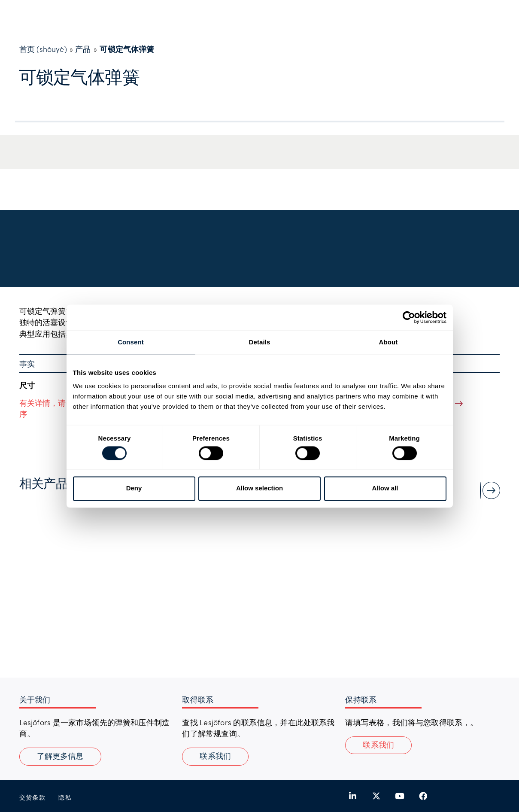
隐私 (65, 797)
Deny (134, 488)
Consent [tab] (131, 342)
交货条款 (33, 797)
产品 (83, 49)
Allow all (385, 488)
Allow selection (259, 488)
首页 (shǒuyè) (43, 49)
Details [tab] (260, 342)
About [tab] (388, 342)
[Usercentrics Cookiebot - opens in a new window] (409, 317)
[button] (378, 745)
